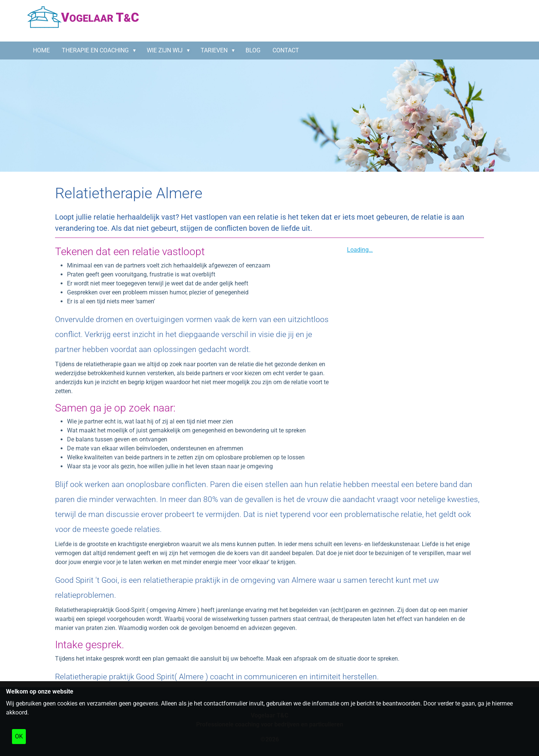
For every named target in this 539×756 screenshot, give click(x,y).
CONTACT (286, 50)
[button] (136, 50)
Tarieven (214, 50)
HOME (41, 50)
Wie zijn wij (165, 50)
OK (19, 736)
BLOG (253, 50)
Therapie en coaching (95, 50)
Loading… (360, 250)
